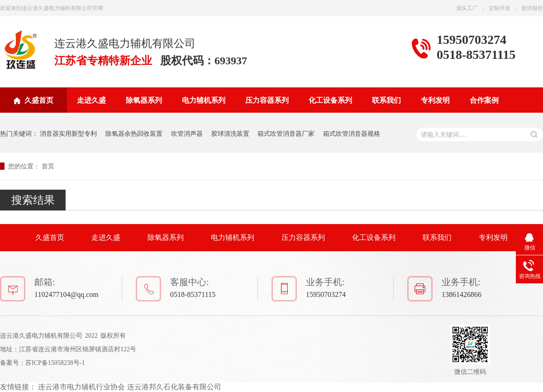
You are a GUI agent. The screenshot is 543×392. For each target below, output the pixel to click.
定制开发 (500, 8)
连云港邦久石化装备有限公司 (174, 387)
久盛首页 (39, 100)
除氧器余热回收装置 (134, 134)
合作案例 (484, 100)
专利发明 (435, 100)
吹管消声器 (187, 134)
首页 (48, 166)
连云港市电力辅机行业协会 (81, 387)
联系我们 (386, 100)
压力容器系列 (267, 100)
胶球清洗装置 (230, 134)
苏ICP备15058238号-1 (55, 363)
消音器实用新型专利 (68, 134)
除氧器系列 (144, 100)
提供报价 (532, 8)
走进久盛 (91, 100)
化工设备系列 (330, 100)
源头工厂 (467, 8)
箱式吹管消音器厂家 (286, 134)
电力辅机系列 (204, 100)
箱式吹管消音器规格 (352, 134)
